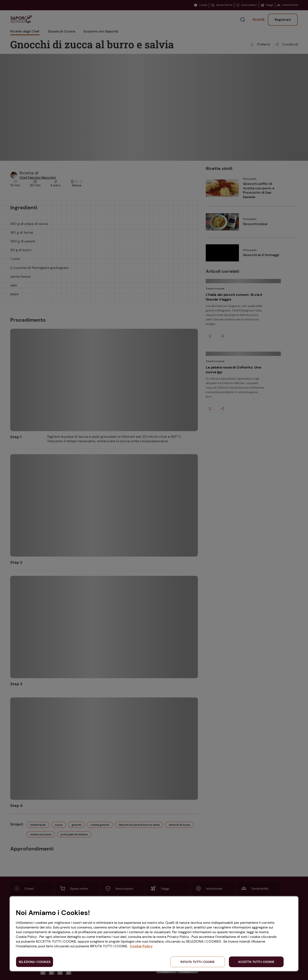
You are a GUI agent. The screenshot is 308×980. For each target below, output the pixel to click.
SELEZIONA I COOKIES (35, 962)
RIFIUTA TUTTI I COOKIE (198, 962)
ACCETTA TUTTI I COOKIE (256, 962)
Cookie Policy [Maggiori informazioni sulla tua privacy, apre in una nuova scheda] (141, 946)
